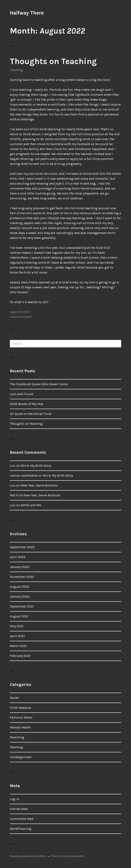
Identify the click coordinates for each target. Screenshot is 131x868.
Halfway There (27, 13)
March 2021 (18, 646)
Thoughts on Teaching (53, 61)
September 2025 (22, 547)
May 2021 (17, 626)
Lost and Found (21, 394)
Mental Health (20, 727)
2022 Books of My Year (27, 404)
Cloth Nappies (21, 708)
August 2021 (19, 616)
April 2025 (18, 557)
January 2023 (20, 567)
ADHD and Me (31, 505)
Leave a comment (21, 317)
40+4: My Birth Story (36, 466)
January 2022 (20, 596)
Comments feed (22, 819)
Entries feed (19, 809)
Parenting (17, 737)
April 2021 (17, 636)
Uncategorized (21, 757)
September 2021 (22, 606)
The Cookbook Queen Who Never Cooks (39, 384)
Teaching (16, 70)
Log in (14, 799)
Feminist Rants (21, 717)
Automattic (77, 856)
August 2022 (20, 587)
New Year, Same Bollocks (39, 485)
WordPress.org (21, 829)
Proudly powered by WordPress (28, 856)
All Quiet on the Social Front (31, 414)
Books (14, 698)
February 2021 (20, 656)
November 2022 (22, 577)
